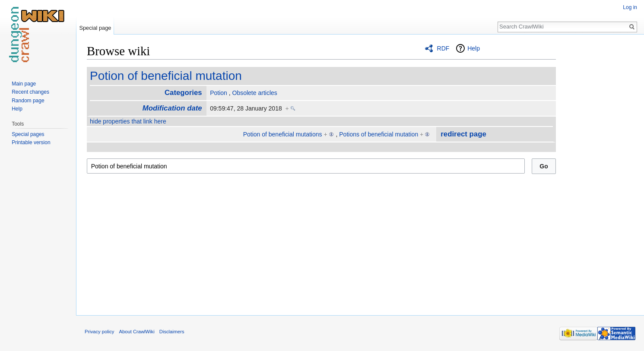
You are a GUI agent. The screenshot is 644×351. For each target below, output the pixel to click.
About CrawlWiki (137, 332)
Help (474, 48)
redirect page (463, 134)
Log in (630, 7)
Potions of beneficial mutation (379, 134)
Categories (183, 93)
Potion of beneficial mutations (283, 134)
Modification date (172, 108)
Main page (24, 84)
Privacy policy (99, 332)
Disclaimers (172, 332)
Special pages (28, 134)
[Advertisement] (599, 173)
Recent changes (30, 92)
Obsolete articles (255, 93)
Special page (95, 28)
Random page (28, 101)
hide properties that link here (128, 121)
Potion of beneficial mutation (166, 76)
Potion (219, 93)
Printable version (31, 142)
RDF (443, 48)
